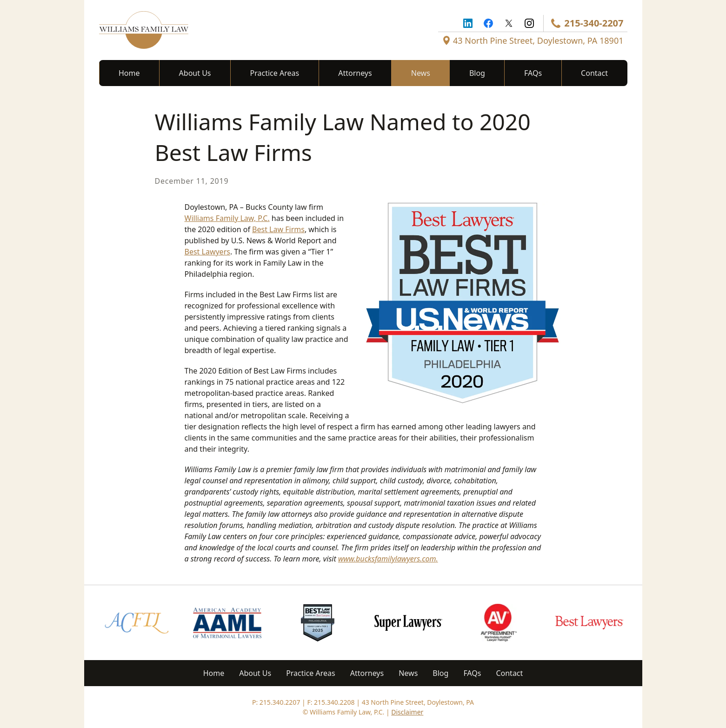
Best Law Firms (278, 229)
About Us (195, 73)
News (421, 73)
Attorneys (355, 73)
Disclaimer (407, 712)
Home (129, 73)
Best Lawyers (207, 252)
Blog (477, 73)
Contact (594, 73)
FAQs (533, 73)
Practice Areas (275, 73)
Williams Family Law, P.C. (227, 218)
